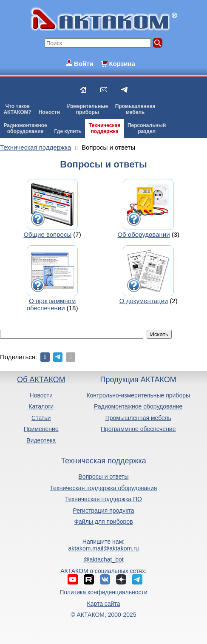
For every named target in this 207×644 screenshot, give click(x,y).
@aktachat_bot (103, 559)
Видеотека (41, 440)
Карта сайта (103, 604)
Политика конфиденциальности (103, 592)
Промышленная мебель (138, 418)
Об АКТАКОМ (41, 380)
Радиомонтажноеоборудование (25, 128)
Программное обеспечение (138, 429)
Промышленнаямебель (135, 109)
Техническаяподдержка (105, 128)
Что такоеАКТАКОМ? (17, 109)
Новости (49, 112)
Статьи (41, 418)
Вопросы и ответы (104, 477)
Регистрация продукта (103, 511)
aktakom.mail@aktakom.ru (104, 548)
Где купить (68, 131)
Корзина (122, 64)
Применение (41, 429)
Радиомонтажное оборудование (138, 406)
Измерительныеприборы (88, 109)
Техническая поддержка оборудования (104, 488)
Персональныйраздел (147, 128)
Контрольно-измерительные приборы (138, 395)
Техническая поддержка (103, 461)
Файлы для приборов (103, 522)
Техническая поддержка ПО (103, 499)
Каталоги (41, 406)
